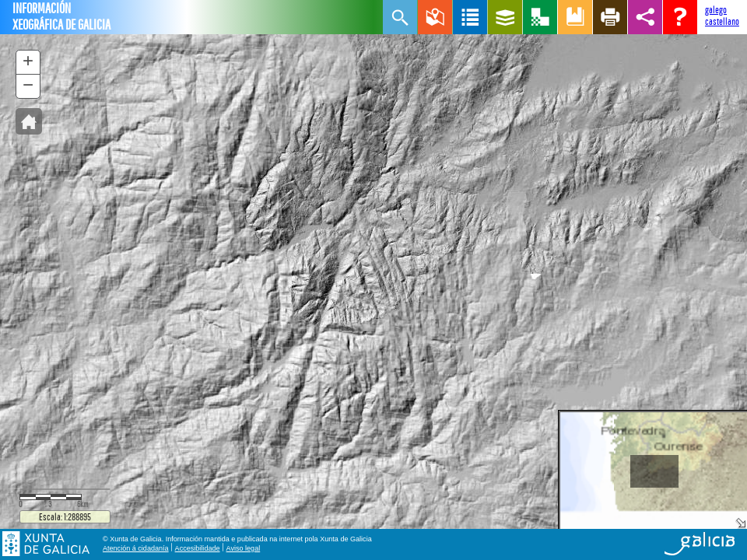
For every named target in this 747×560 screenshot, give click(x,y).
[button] (29, 121)
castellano (722, 21)
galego (716, 10)
